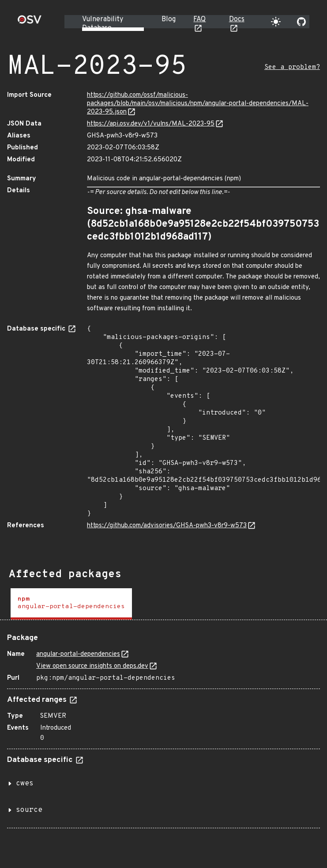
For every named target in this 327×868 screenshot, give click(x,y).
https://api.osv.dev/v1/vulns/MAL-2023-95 (151, 124)
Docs (237, 19)
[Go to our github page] (301, 22)
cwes (25, 784)
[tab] (71, 604)
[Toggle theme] (276, 22)
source (29, 810)
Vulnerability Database (103, 24)
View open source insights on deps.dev (92, 666)
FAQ (199, 19)
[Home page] (30, 22)
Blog (169, 19)
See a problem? (292, 67)
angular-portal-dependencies (78, 654)
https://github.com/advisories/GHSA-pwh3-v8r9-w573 (167, 526)
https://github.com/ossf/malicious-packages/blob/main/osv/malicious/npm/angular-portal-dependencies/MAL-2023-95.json (198, 104)
